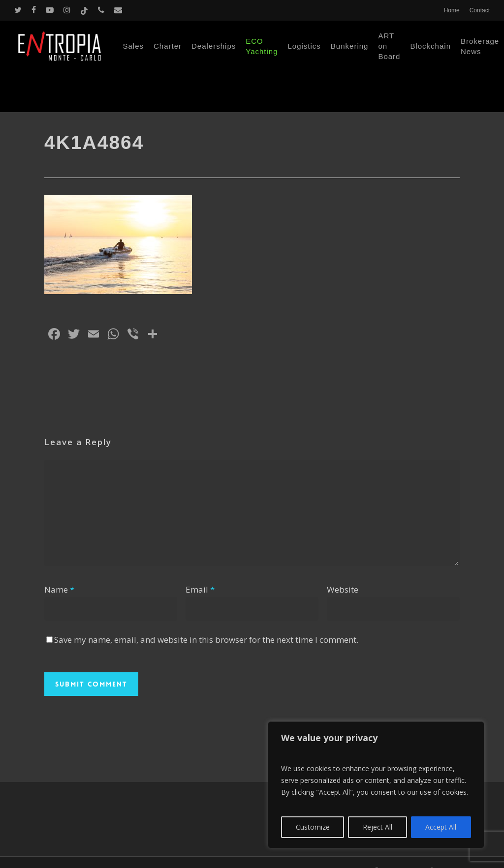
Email (200, 589)
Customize (313, 827)
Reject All (378, 827)
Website (343, 589)
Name (59, 589)
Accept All (441, 827)
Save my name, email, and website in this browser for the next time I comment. (206, 640)
